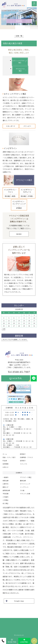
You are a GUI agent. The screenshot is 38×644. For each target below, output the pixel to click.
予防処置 (6, 494)
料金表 (5, 461)
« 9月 (4, 329)
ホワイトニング (25, 484)
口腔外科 (6, 484)
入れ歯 (22, 490)
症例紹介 (23, 461)
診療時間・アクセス (26, 457)
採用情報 (6, 464)
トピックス (24, 464)
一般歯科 (6, 477)
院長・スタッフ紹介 (9, 457)
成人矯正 (6, 503)
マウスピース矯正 (26, 477)
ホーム (5, 454)
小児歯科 (6, 497)
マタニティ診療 (25, 494)
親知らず (6, 487)
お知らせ (6, 467)
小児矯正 (6, 500)
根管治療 (6, 481)
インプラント (24, 487)
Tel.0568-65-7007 (19, 372)
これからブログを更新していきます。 (15, 340)
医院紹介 (23, 454)
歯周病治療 (6, 490)
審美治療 (23, 481)
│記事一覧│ (19, 36)
